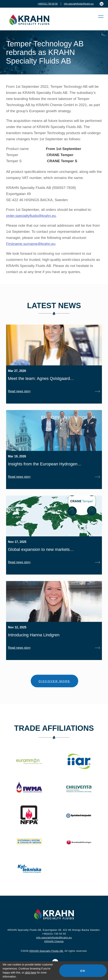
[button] (99, 17)
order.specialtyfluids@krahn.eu (31, 216)
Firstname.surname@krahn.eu (31, 244)
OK (83, 971)
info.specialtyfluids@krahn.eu (79, 4)
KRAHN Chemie (54, 941)
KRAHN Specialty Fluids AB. (47, 951)
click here (30, 973)
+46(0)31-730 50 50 (48, 4)
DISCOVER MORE (54, 681)
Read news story (19, 391)
